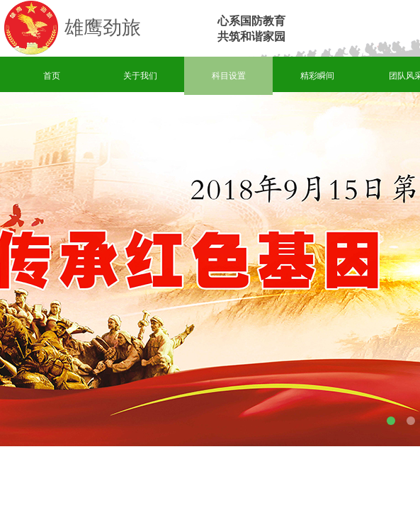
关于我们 (140, 76)
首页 (52, 76)
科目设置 (229, 76)
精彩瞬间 (317, 76)
